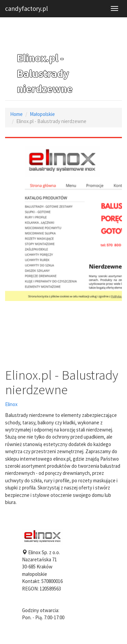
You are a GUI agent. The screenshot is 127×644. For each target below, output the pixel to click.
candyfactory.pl (26, 8)
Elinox (11, 404)
